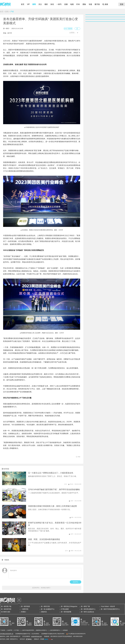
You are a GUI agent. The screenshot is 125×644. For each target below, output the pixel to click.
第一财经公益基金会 (87, 612)
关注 (40, 4)
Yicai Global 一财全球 (108, 606)
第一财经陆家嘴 (66, 612)
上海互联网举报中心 (55, 630)
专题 (90, 4)
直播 (66, 4)
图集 (84, 4)
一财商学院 (25, 609)
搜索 (106, 4)
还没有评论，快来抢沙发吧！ (42, 588)
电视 (72, 4)
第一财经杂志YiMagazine (69, 606)
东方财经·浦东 (6, 612)
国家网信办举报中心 (42, 630)
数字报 (97, 4)
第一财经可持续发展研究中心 (110, 609)
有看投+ (24, 612)
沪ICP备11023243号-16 (7, 634)
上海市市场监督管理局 (28, 630)
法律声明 (10, 630)
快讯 (52, 4)
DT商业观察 (65, 609)
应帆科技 (44, 612)
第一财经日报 (45, 606)
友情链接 (65, 630)
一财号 (59, 4)
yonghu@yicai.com (36, 636)
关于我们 (17, 630)
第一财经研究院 (6, 609)
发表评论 (76, 582)
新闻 (34, 4)
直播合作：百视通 (39, 639)
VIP (28, 4)
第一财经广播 (85, 606)
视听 (46, 4)
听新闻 (70, 29)
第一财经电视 (25, 606)
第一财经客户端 (6, 606)
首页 (23, 4)
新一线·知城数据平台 (48, 609)
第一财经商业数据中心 (88, 609)
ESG (78, 4)
